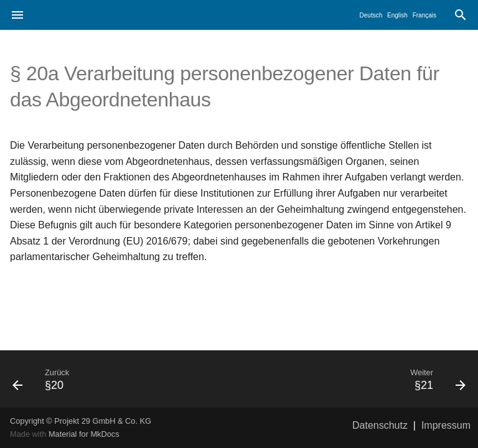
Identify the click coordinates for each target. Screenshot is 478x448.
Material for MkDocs (84, 434)
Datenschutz (380, 425)
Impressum (446, 425)
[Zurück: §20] (121, 379)
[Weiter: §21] (357, 379)
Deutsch (371, 15)
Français (424, 15)
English (397, 15)
